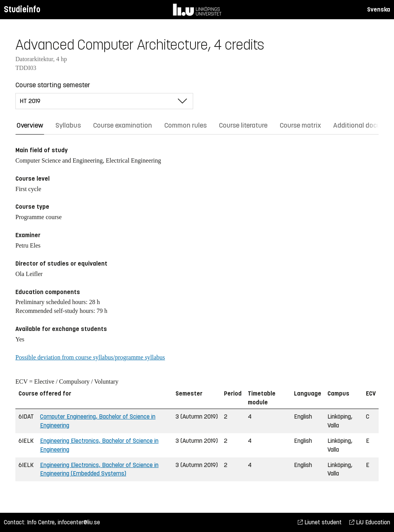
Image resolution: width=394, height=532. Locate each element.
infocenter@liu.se (79, 522)
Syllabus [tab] (68, 125)
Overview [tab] (30, 125)
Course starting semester (53, 85)
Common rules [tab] (185, 125)
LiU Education (370, 522)
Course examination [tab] (123, 125)
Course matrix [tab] (300, 125)
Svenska (379, 9)
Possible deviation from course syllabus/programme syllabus (90, 357)
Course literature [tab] (243, 125)
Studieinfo (22, 9)
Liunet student (320, 522)
